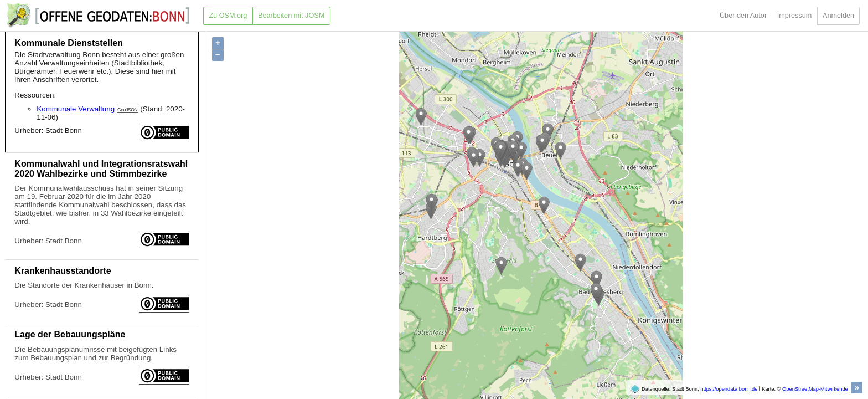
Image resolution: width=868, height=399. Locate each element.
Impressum (795, 16)
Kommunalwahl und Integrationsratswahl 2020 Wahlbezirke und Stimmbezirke (101, 169)
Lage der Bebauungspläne (70, 334)
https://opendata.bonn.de (729, 388)
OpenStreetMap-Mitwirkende (815, 388)
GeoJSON (127, 110)
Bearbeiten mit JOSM (291, 16)
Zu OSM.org (228, 16)
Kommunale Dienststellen (69, 43)
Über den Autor (743, 16)
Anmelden (838, 16)
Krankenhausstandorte (63, 271)
